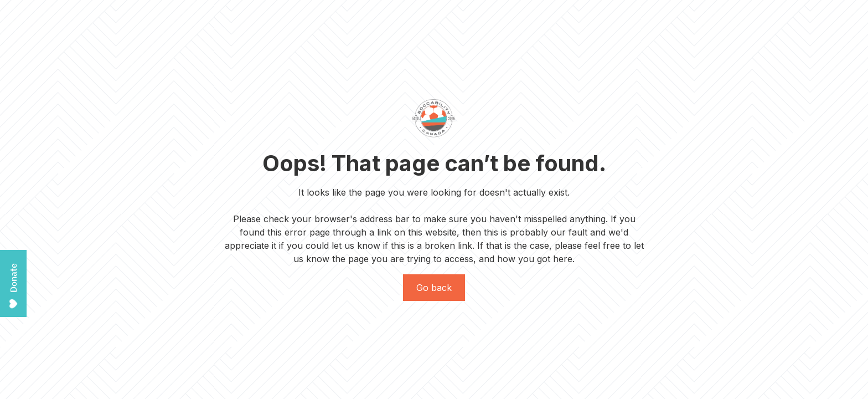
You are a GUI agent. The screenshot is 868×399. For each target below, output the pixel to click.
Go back (434, 288)
